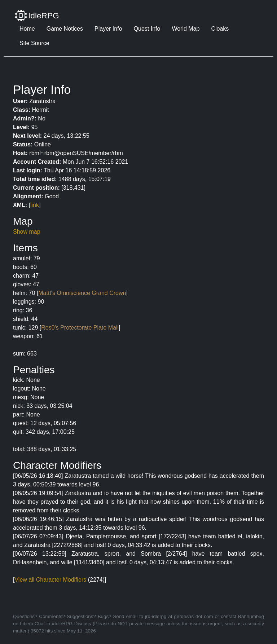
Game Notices (65, 29)
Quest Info (147, 29)
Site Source (34, 43)
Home (27, 29)
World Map (186, 29)
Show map (27, 232)
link (35, 205)
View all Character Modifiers (50, 580)
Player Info (108, 29)
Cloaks (220, 29)
